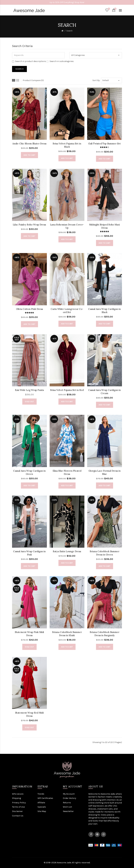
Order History (70, 798)
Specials (42, 807)
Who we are (18, 794)
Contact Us (18, 816)
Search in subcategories (60, 61)
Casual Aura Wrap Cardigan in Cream (104, 392)
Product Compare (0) (33, 80)
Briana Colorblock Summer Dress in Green (105, 553)
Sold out (29, 402)
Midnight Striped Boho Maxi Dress (104, 226)
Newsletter (68, 811)
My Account (69, 794)
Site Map (42, 811)
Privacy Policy (19, 803)
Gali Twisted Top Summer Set (104, 144)
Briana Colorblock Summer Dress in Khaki (67, 634)
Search (69, 31)
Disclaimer (17, 811)
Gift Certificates (45, 798)
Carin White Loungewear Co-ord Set (67, 311)
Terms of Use (18, 807)
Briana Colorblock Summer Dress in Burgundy (105, 634)
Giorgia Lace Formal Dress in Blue (105, 472)
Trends (41, 794)
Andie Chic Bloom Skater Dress (29, 144)
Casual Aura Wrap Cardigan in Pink (29, 553)
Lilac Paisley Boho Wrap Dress (29, 225)
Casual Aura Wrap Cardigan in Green (29, 472)
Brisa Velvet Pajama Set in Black (67, 145)
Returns (67, 803)
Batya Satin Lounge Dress (67, 551)
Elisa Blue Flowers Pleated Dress (67, 472)
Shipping (16, 798)
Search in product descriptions (29, 61)
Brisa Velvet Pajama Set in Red (67, 390)
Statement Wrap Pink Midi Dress (29, 634)
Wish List (67, 807)
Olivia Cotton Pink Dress (29, 309)
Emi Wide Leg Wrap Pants (29, 390)
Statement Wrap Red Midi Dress (29, 714)
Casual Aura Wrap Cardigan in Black (104, 311)
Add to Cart (29, 155)
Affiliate (41, 803)
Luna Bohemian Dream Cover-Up (67, 226)
